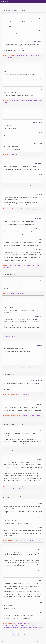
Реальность (32, 487)
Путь (9, 450)
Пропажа (22, 628)
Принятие (5, 626)
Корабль (32, 55)
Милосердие (30, 265)
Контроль (33, 209)
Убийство (23, 293)
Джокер (6, 334)
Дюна (6, 265)
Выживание (23, 540)
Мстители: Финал (9, 540)
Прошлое (14, 450)
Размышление (15, 100)
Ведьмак (7, 367)
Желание (20, 395)
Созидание (19, 55)
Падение (5, 450)
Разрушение (34, 626)
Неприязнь (32, 448)
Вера (29, 209)
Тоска (4, 57)
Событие (37, 265)
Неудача (10, 265)
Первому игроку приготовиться (13, 415)
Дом (37, 487)
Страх (21, 489)
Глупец (22, 100)
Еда (31, 489)
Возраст (24, 265)
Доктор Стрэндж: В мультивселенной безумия (17, 185)
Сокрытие (38, 448)
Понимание (28, 100)
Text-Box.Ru (5, 2)
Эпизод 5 (17, 367)
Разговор (16, 489)
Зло (40, 334)
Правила (25, 415)
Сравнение (16, 57)
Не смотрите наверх (10, 55)
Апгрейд (7, 293)
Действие (12, 334)
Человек (16, 267)
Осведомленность (8, 489)
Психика (13, 336)
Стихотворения (41, 642)
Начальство (26, 55)
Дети (31, 185)
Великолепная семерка (10, 395)
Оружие (40, 100)
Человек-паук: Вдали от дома (12, 209)
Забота (11, 267)
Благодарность (30, 367)
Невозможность (29, 624)
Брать (24, 450)
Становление (6, 336)
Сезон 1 (12, 367)
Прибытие (13, 154)
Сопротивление (13, 626)
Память (19, 450)
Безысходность (17, 265)
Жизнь (18, 293)
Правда (37, 55)
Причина (5, 102)
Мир (4, 417)
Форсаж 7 (7, 154)
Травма (40, 628)
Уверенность (31, 540)
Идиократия (8, 100)
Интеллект (10, 57)
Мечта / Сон (31, 415)
